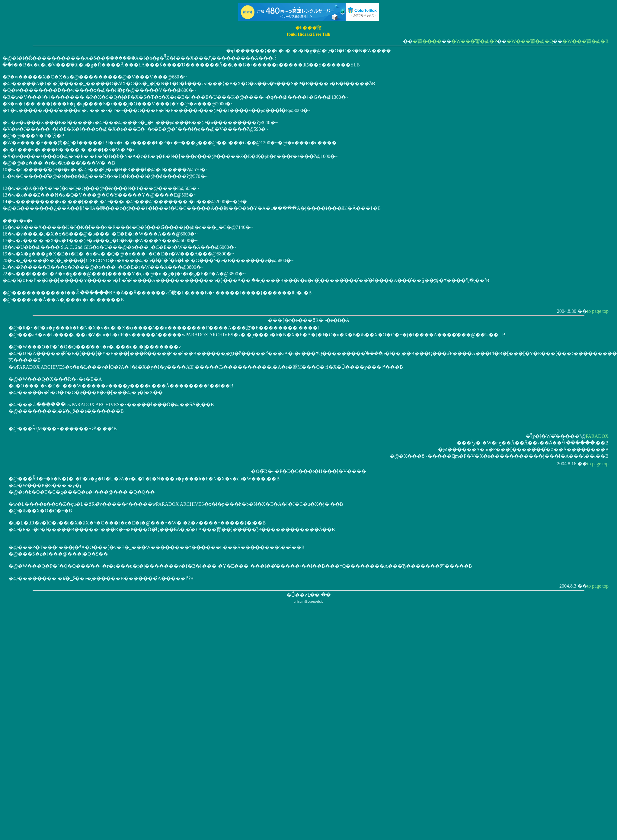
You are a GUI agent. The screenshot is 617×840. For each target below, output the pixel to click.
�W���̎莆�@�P (474, 41)
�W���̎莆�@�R (585, 41)
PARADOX (597, 436)
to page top (598, 311)
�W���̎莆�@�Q (530, 41)
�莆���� (427, 41)
